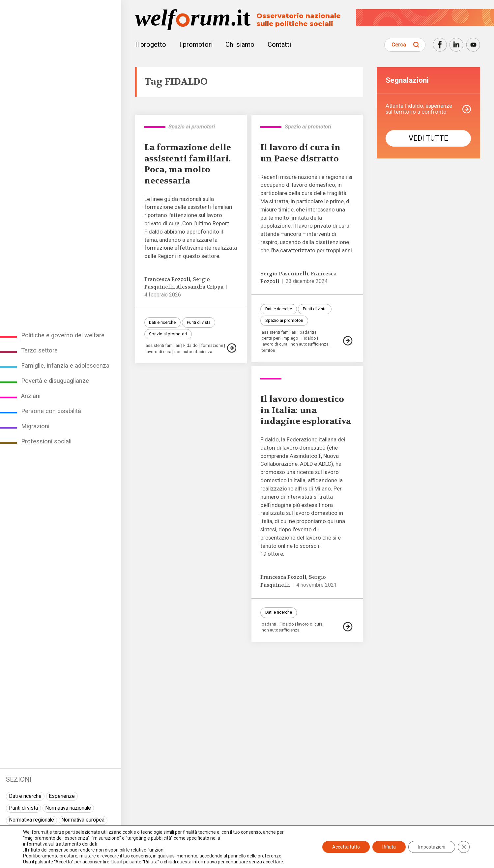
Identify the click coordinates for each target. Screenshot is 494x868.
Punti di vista (23, 808)
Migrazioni (35, 426)
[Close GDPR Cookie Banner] (464, 847)
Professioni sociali (46, 441)
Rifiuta (389, 847)
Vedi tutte (428, 138)
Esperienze (62, 796)
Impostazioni (432, 847)
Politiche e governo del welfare (63, 335)
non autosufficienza (193, 352)
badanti (307, 333)
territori (268, 351)
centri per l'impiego (280, 338)
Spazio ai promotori (168, 334)
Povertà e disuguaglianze (55, 381)
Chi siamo (240, 44)
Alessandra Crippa (200, 287)
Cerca (399, 45)
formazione (212, 346)
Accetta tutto (346, 847)
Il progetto (151, 44)
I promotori (196, 44)
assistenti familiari (163, 346)
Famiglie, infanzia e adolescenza (65, 365)
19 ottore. (272, 554)
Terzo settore (39, 350)
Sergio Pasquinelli (284, 274)
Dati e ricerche (25, 796)
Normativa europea (83, 820)
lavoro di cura (159, 352)
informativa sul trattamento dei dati (60, 844)
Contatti (279, 44)
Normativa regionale (31, 820)
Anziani (31, 396)
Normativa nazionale (68, 808)
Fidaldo (190, 346)
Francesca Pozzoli (167, 279)
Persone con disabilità (51, 411)
